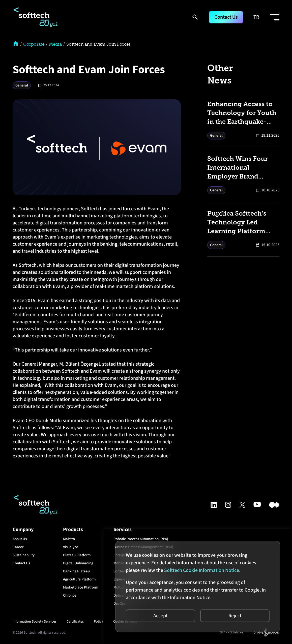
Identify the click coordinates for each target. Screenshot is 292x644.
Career (18, 547)
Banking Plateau (76, 571)
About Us (20, 539)
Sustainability (24, 555)
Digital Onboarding (78, 563)
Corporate (34, 44)
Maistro (69, 539)
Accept (160, 616)
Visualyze (71, 547)
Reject (235, 616)
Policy (98, 622)
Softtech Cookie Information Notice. (202, 570)
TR (256, 17)
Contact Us (226, 17)
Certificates (75, 622)
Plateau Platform (77, 555)
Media (55, 44)
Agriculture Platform (79, 579)
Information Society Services (35, 622)
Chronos (70, 595)
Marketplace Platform (81, 587)
